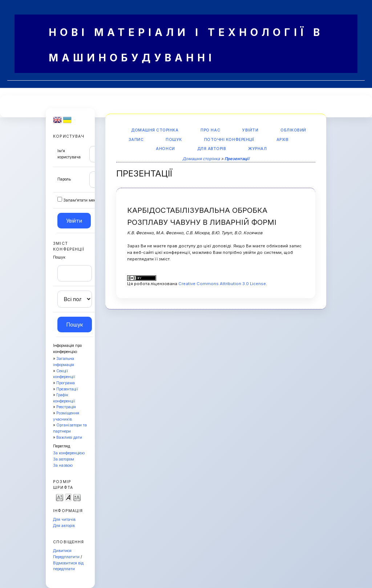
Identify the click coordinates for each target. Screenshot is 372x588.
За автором (64, 459)
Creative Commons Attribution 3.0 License (222, 284)
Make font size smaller (60, 497)
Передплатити (66, 557)
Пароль (64, 179)
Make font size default (68, 497)
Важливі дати (69, 437)
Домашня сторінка (155, 130)
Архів (283, 140)
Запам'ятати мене (81, 200)
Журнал (257, 149)
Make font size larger (77, 497)
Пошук (174, 140)
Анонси (165, 149)
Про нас (210, 130)
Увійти (250, 130)
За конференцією (69, 453)
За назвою (63, 465)
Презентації (67, 389)
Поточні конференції (229, 140)
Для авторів (64, 526)
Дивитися (62, 551)
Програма (66, 383)
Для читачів (64, 520)
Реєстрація (66, 407)
